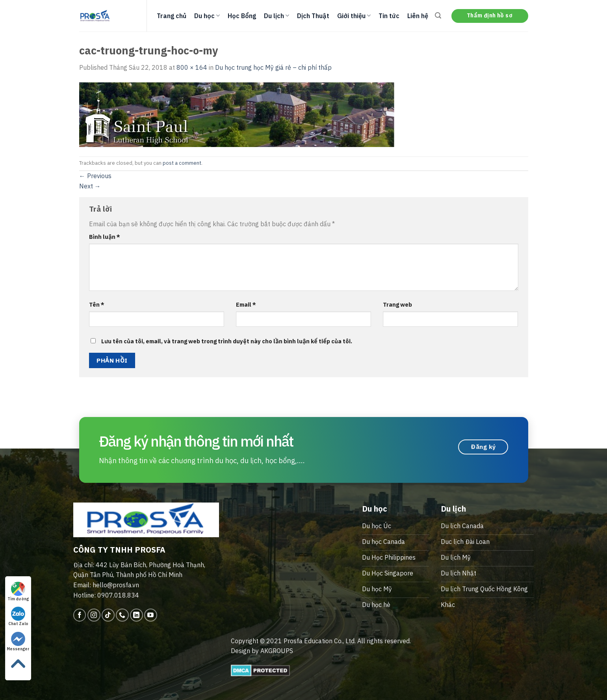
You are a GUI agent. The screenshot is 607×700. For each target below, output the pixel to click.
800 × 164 (192, 67)
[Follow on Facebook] (80, 615)
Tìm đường (18, 592)
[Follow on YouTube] (151, 615)
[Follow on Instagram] (94, 615)
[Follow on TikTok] (108, 615)
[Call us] (122, 615)
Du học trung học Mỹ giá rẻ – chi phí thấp (273, 67)
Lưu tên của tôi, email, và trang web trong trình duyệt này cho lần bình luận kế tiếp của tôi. (227, 341)
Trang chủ (172, 16)
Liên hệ (418, 16)
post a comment (182, 163)
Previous (95, 176)
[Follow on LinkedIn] (136, 615)
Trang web (397, 304)
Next (90, 186)
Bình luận (105, 237)
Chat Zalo (18, 616)
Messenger (18, 642)
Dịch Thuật (313, 16)
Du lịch (277, 16)
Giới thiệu (354, 16)
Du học (207, 16)
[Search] (438, 16)
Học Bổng (242, 16)
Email (246, 304)
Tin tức (389, 16)
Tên (97, 304)
